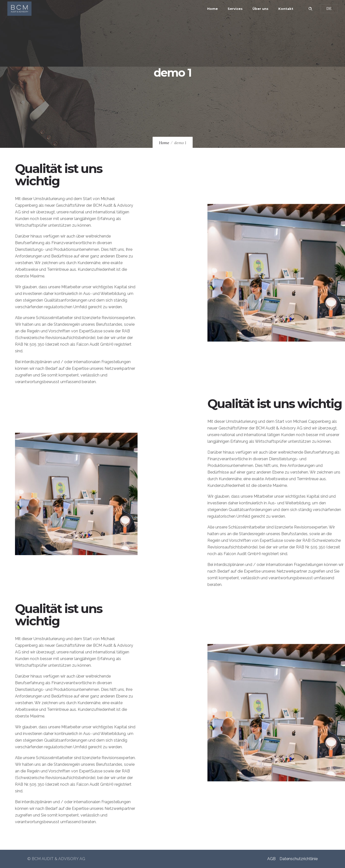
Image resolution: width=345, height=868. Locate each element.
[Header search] (310, 8)
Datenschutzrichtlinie (299, 859)
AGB (271, 859)
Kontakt (286, 9)
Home (212, 9)
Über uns (260, 9)
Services (235, 9)
